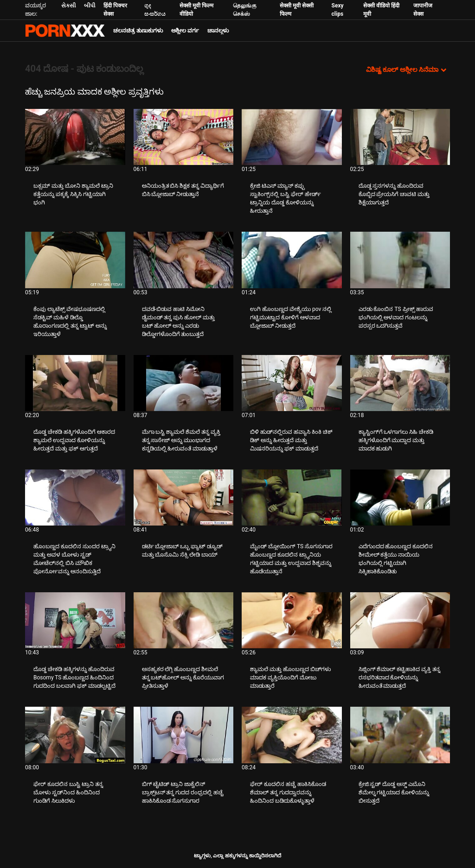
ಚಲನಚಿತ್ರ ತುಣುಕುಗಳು (138, 31)
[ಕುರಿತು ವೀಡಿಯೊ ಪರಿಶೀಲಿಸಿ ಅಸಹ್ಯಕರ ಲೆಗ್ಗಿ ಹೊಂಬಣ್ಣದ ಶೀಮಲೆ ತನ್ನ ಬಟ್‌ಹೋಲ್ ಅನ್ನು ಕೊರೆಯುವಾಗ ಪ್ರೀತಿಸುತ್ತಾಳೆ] (184, 620)
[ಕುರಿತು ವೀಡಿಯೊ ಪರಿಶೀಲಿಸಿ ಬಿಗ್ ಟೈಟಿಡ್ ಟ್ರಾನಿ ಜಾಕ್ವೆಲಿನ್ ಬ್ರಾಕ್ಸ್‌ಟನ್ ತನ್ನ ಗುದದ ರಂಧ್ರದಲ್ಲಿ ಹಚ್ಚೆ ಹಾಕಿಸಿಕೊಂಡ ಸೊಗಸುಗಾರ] (184, 735)
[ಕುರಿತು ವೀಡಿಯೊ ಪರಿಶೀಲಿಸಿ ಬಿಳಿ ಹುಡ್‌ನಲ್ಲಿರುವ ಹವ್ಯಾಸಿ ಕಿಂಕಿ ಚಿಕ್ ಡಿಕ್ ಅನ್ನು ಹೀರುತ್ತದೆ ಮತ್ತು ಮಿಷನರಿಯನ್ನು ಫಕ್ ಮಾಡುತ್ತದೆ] (292, 383)
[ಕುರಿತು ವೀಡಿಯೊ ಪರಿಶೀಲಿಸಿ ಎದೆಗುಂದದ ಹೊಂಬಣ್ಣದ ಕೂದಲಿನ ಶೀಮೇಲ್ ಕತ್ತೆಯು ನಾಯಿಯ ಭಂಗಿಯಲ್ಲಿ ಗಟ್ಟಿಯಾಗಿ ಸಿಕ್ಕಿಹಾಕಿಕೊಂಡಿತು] (400, 497)
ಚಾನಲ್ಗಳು (218, 31)
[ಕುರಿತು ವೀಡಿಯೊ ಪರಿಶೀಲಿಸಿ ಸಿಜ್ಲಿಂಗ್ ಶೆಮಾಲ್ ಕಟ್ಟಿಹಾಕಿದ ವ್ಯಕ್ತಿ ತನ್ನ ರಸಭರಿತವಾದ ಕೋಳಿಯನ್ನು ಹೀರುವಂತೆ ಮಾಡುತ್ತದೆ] (400, 620)
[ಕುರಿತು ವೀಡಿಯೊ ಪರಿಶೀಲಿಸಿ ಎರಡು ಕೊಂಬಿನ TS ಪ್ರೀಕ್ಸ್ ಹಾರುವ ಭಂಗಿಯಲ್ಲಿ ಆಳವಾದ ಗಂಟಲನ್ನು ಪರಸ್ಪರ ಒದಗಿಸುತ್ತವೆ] (400, 260)
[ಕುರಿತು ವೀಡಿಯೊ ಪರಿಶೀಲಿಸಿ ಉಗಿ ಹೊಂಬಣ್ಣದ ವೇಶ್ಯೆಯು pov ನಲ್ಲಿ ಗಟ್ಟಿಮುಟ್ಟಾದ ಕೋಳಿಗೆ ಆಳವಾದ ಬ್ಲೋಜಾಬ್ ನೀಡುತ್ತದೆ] (292, 260)
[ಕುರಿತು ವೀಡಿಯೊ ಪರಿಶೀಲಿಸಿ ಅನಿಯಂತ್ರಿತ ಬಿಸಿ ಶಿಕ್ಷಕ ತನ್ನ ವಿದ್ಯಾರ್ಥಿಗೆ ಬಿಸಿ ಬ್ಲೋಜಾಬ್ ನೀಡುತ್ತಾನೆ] (184, 137)
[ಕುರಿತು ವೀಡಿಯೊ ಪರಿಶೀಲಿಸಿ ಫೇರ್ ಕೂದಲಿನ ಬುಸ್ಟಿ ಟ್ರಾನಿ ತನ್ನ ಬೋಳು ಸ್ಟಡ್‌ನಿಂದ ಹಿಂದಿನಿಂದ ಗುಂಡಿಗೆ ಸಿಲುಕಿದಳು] (75, 735)
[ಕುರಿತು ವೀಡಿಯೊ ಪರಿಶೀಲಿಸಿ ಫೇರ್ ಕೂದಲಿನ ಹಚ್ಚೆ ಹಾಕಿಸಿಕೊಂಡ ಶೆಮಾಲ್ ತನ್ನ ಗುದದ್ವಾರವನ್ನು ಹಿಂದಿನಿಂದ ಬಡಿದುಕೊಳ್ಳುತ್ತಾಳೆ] (292, 735)
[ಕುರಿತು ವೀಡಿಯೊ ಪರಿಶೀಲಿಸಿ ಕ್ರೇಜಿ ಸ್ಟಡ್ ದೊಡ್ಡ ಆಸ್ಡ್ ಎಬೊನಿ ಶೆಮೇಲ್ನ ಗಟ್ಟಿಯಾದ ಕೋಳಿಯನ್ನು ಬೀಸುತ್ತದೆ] (400, 735)
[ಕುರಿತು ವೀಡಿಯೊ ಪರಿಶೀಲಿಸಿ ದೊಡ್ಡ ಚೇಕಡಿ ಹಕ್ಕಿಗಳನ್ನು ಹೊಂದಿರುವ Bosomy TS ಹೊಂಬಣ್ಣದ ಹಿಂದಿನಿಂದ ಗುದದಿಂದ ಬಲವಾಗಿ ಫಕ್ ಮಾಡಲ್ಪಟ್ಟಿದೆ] (75, 620)
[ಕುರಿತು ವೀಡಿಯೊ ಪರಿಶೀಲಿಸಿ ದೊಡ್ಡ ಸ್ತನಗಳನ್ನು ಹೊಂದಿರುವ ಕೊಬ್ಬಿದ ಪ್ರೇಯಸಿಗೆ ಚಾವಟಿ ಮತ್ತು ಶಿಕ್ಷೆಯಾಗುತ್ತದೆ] (400, 137)
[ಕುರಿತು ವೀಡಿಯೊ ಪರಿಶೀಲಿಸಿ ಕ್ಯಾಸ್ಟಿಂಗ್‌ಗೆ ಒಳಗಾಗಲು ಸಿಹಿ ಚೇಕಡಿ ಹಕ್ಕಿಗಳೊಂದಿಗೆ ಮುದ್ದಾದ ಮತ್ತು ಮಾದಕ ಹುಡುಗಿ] (400, 383)
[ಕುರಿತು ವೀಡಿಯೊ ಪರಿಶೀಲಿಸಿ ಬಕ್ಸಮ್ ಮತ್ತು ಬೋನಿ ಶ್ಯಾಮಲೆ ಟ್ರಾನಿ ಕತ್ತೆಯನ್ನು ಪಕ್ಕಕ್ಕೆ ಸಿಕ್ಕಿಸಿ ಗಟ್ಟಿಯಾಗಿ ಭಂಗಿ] (75, 137)
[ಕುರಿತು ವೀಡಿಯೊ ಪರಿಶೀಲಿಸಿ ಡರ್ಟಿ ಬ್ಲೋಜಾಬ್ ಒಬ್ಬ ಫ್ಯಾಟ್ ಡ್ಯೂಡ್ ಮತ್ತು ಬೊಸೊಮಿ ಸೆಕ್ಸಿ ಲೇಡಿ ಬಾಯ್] (184, 497)
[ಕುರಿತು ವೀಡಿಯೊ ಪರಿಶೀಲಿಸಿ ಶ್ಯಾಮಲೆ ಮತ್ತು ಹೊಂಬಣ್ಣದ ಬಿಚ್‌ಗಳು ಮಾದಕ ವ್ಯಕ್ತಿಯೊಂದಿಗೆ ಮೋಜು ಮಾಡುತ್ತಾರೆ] (292, 620)
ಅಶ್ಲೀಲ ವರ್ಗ (185, 31)
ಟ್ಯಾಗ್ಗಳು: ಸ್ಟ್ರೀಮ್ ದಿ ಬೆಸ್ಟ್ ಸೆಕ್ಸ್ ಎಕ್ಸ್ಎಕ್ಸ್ (65, 31)
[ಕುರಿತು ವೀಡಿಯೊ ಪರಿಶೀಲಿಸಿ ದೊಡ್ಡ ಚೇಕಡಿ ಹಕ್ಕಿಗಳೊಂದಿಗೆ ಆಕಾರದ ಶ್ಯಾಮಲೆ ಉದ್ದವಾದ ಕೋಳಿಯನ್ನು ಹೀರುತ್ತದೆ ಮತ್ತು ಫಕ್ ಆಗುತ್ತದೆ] (75, 383)
